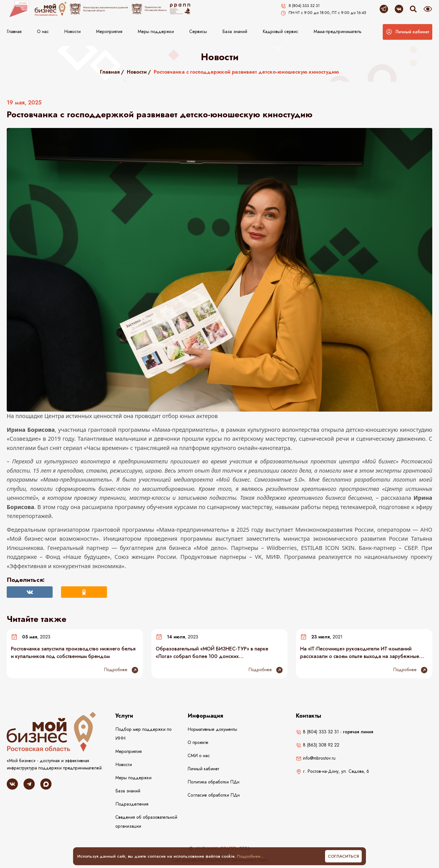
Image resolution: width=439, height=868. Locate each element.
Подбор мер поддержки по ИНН (143, 734)
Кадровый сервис (280, 32)
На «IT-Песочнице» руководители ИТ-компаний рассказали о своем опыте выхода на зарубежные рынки (360, 652)
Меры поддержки (156, 32)
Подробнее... (250, 856)
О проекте (198, 742)
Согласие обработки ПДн (214, 795)
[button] (408, 32)
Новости (72, 32)
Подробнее (121, 670)
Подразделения (132, 804)
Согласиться (343, 856)
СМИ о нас (199, 756)
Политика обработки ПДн (213, 782)
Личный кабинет (203, 769)
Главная (14, 32)
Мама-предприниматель (338, 32)
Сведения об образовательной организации (146, 822)
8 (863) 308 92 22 (318, 745)
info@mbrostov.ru (316, 758)
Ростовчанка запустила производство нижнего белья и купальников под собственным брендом (73, 652)
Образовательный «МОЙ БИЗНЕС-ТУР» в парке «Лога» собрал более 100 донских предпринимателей (212, 652)
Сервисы (198, 32)
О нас (43, 32)
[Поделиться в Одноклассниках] (84, 592)
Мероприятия (109, 32)
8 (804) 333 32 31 (317, 732)
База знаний (235, 32)
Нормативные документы (212, 729)
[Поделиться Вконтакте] (30, 592)
